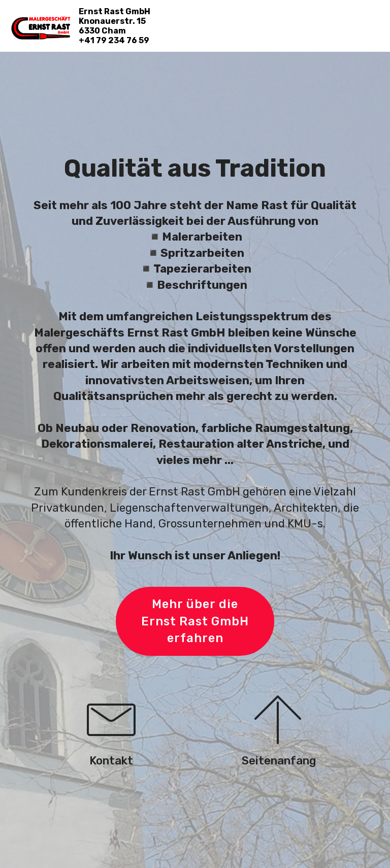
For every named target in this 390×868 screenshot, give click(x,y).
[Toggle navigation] (374, 17)
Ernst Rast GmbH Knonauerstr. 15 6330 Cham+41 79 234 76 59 (115, 26)
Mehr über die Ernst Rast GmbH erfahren (195, 621)
